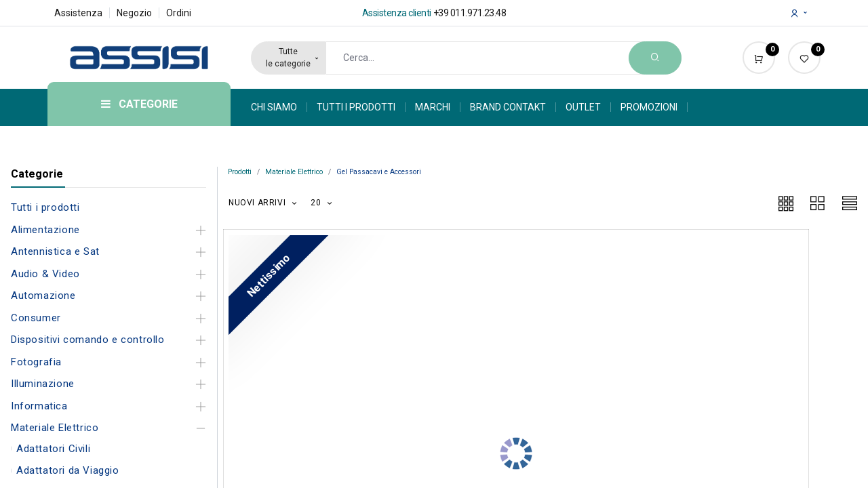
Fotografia (36, 362)
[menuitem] (279, 107)
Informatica (39, 406)
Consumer (36, 318)
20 (317, 203)
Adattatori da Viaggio (68, 470)
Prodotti (240, 172)
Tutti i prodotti (45, 207)
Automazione (43, 296)
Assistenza (78, 13)
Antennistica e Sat (55, 251)
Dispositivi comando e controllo (88, 340)
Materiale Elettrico (55, 428)
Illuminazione (43, 384)
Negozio (134, 13)
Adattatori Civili (53, 449)
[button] (263, 203)
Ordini (179, 13)
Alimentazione (45, 230)
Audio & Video (45, 274)
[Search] (655, 58)
